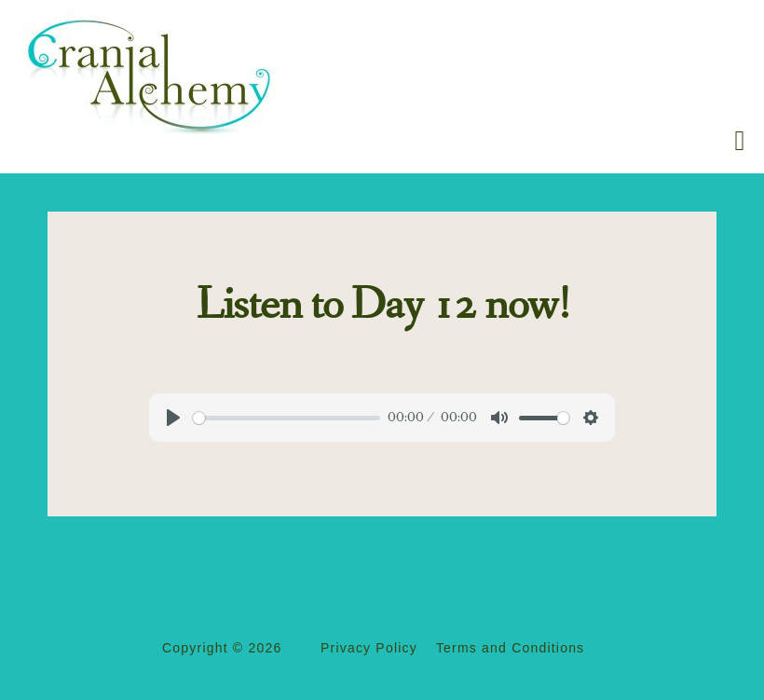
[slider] (286, 418)
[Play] (173, 418)
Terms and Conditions (510, 648)
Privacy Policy (369, 648)
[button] (740, 140)
